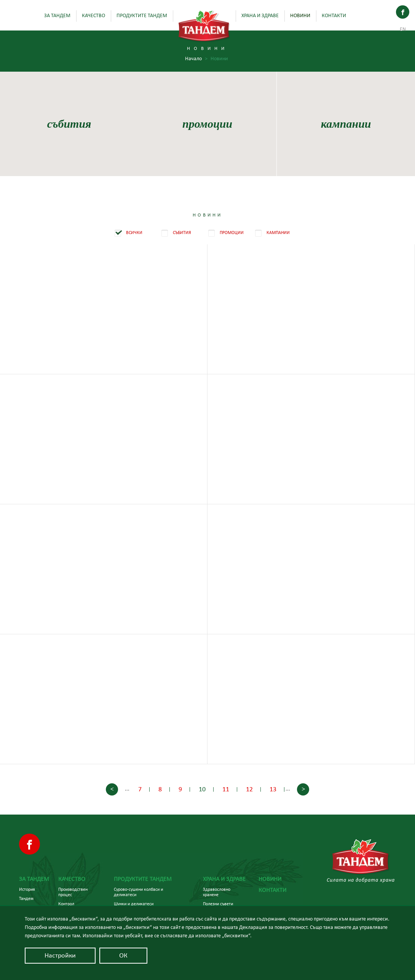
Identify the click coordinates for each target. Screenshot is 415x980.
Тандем (26, 898)
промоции (207, 124)
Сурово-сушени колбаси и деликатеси (138, 892)
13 (273, 789)
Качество (93, 16)
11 (226, 789)
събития (69, 124)
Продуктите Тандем (142, 16)
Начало (196, 59)
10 (202, 789)
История (27, 889)
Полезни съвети (218, 904)
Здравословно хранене (217, 892)
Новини (300, 16)
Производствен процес (73, 892)
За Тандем (57, 16)
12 (249, 789)
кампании (346, 124)
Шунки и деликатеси (134, 904)
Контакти (334, 16)
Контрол (66, 904)
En (403, 29)
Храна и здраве (260, 16)
